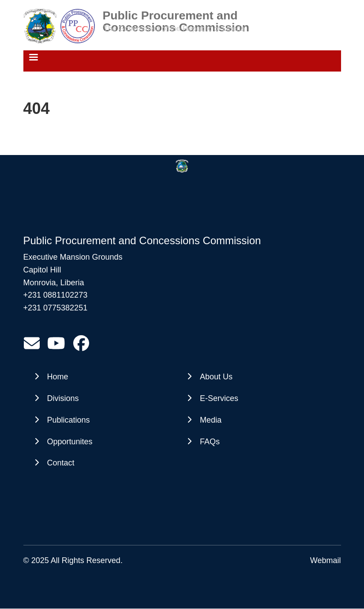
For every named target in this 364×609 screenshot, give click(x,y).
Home (58, 377)
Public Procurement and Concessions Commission (176, 15)
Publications (69, 420)
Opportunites (70, 442)
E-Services (219, 398)
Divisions (63, 398)
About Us (216, 377)
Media (211, 420)
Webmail (326, 560)
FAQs (210, 442)
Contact (61, 463)
